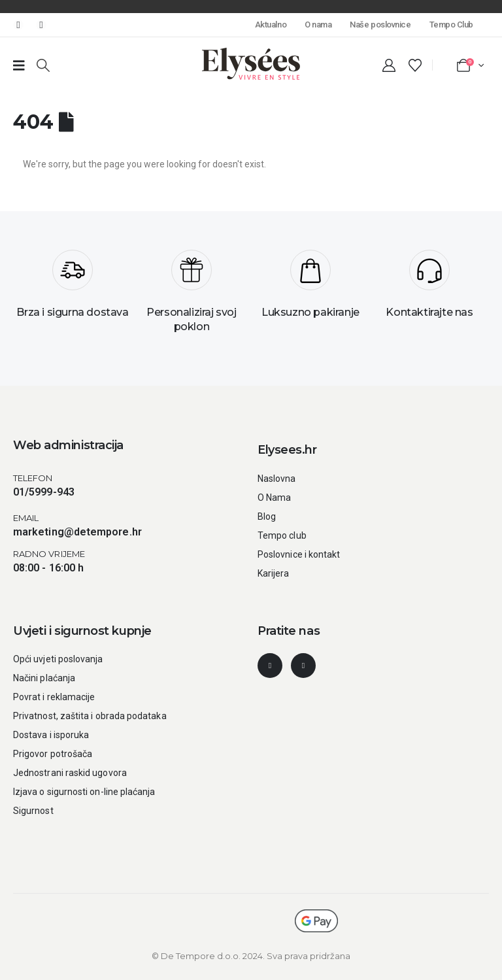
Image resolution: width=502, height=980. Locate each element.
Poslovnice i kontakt (299, 554)
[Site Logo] (251, 64)
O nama (318, 25)
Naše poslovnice (380, 25)
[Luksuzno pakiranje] (310, 289)
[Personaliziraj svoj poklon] (192, 296)
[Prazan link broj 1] (19, 65)
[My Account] (389, 65)
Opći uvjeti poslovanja (58, 659)
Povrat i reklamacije (54, 697)
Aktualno (271, 25)
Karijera (274, 573)
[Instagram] (41, 25)
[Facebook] (18, 25)
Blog (267, 516)
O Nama (274, 498)
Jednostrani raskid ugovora (70, 773)
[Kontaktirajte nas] (429, 289)
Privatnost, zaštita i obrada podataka (90, 716)
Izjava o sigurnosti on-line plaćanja (84, 792)
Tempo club (282, 535)
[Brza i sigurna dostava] (73, 289)
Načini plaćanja (44, 678)
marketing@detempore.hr (77, 532)
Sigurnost (33, 811)
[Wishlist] (415, 65)
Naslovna (277, 479)
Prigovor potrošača (53, 754)
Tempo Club (451, 25)
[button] (43, 65)
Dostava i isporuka (51, 735)
